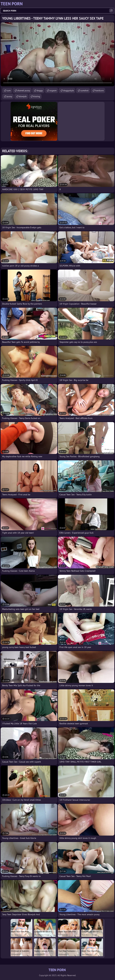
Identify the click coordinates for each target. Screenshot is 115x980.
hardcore (99, 90)
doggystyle (68, 90)
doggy (40, 90)
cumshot (84, 90)
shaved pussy (24, 90)
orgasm (53, 90)
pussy (9, 96)
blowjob (23, 96)
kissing (37, 96)
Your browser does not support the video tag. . (57, 54)
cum (9, 90)
